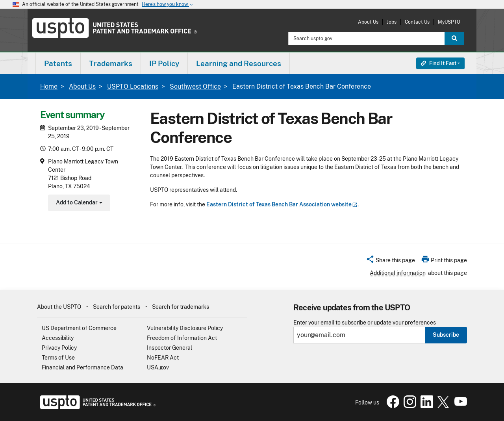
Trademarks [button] (111, 63)
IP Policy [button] (164, 63)
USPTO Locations (133, 86)
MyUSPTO (449, 22)
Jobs (392, 22)
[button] (390, 262)
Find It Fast (439, 63)
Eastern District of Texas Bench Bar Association (282, 204)
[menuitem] (58, 63)
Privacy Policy (59, 348)
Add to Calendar (78, 203)
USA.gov (158, 367)
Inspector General (170, 348)
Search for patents (117, 307)
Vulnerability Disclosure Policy (185, 328)
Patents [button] (58, 63)
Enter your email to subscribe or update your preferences (365, 323)
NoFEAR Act (163, 358)
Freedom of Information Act (182, 338)
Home (49, 86)
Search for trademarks (181, 307)
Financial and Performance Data (82, 367)
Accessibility (58, 338)
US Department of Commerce (79, 328)
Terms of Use (58, 358)
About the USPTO (59, 307)
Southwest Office (195, 86)
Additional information (398, 273)
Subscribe (446, 335)
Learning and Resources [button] (239, 63)
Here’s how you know (168, 5)
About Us (368, 22)
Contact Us (417, 22)
